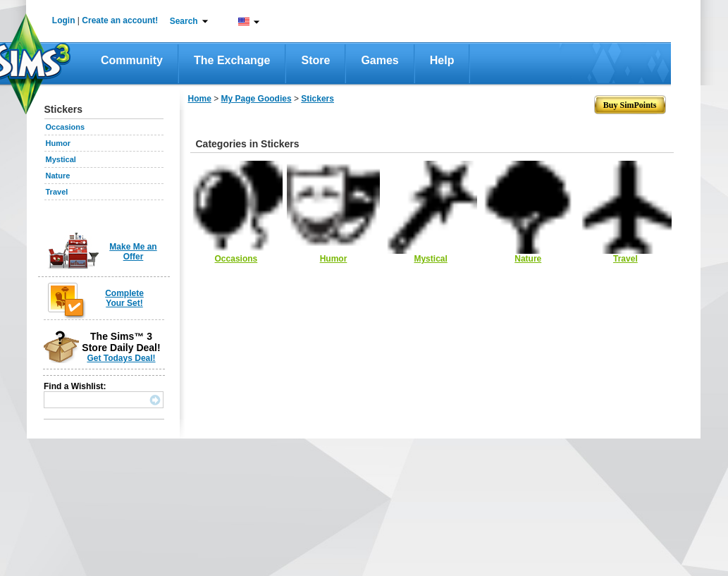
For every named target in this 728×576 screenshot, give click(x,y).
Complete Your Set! (124, 298)
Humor (58, 143)
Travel (57, 192)
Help (442, 60)
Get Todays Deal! (121, 358)
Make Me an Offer (133, 252)
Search (184, 21)
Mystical (61, 159)
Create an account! (120, 20)
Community (132, 60)
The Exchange (232, 60)
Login (64, 20)
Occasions (66, 127)
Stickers (317, 99)
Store (315, 60)
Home (200, 99)
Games (380, 60)
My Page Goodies (257, 99)
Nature (58, 176)
